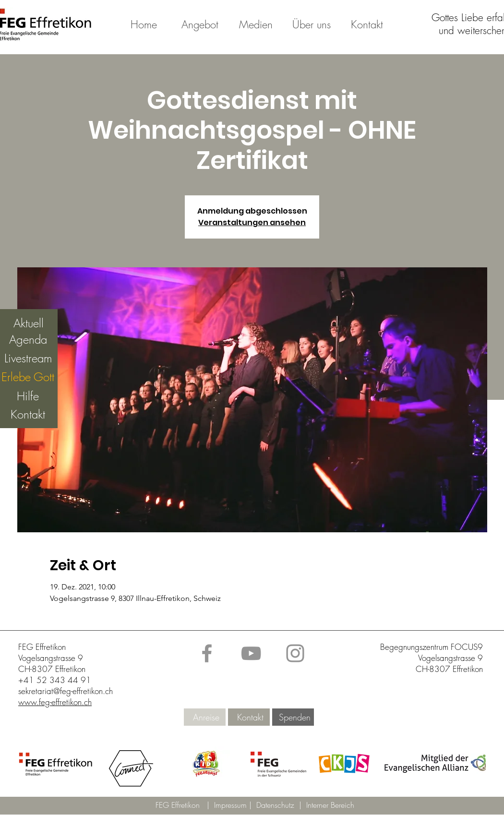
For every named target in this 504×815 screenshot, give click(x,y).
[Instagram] (295, 653)
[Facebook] (207, 653)
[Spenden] (294, 717)
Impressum (232, 805)
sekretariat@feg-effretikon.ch (66, 691)
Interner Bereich (330, 805)
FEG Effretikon (178, 805)
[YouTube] (251, 653)
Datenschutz (278, 805)
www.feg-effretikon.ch (55, 702)
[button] (206, 764)
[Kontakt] (250, 717)
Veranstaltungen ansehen (252, 222)
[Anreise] (206, 717)
